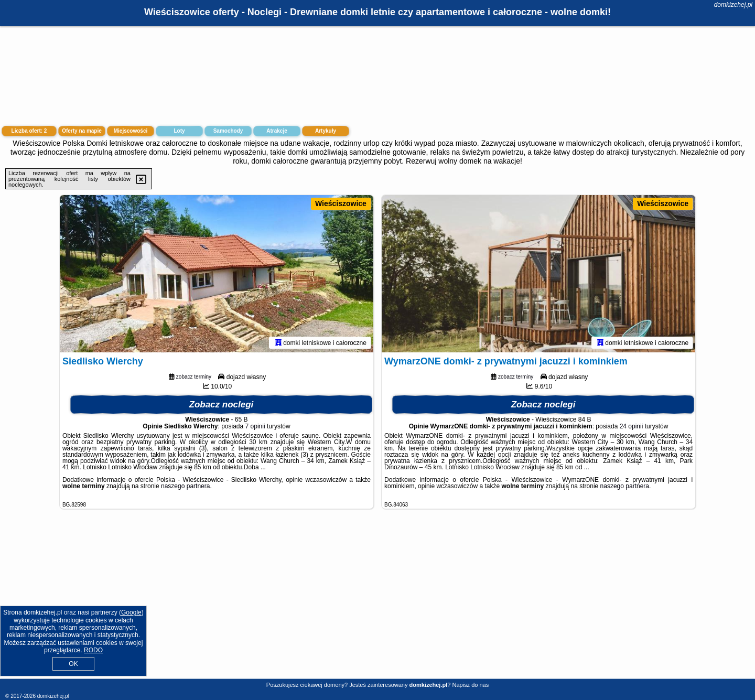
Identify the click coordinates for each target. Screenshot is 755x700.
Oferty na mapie (82, 131)
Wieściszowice (341, 203)
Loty (179, 131)
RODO (93, 650)
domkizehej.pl (733, 5)
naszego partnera (185, 486)
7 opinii (255, 426)
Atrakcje (277, 131)
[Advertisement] (377, 602)
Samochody (228, 131)
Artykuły (326, 131)
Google (131, 612)
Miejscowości (131, 131)
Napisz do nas (470, 685)
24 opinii (632, 426)
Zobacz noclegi (222, 405)
